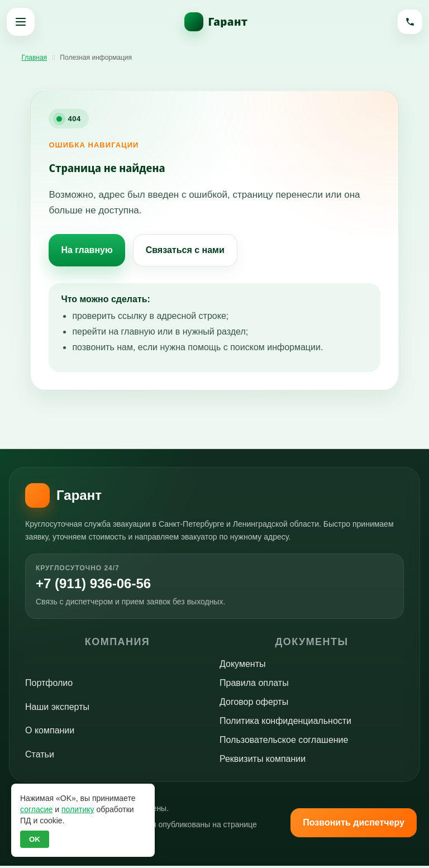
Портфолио (49, 686)
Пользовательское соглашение (284, 743)
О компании (50, 733)
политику (78, 809)
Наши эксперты (57, 709)
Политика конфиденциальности (285, 724)
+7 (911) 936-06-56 (103, 585)
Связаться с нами (185, 250)
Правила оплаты (254, 686)
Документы (242, 667)
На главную (87, 250)
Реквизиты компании (263, 762)
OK (35, 839)
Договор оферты (254, 705)
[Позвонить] (408, 22)
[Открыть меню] (21, 22)
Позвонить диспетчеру (354, 825)
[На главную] (214, 22)
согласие (36, 809)
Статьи (40, 757)
